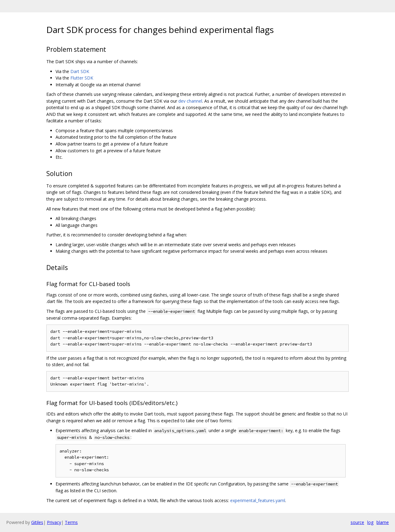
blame (383, 522)
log (370, 522)
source (357, 522)
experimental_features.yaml (258, 500)
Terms (71, 522)
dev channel (190, 101)
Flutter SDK (82, 78)
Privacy (54, 522)
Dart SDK (80, 71)
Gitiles (37, 522)
